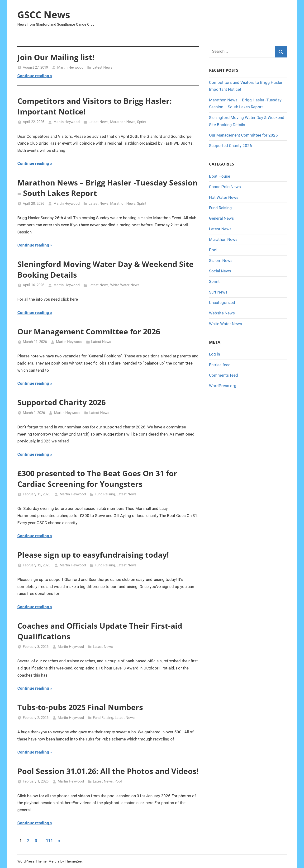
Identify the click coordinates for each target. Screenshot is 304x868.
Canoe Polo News (225, 187)
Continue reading (33, 76)
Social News (220, 271)
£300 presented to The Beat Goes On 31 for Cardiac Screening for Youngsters (97, 479)
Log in (214, 354)
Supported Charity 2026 (62, 402)
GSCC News (44, 15)
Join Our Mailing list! (56, 57)
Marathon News (123, 122)
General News (221, 218)
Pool (118, 781)
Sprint (142, 122)
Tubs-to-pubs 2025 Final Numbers (80, 707)
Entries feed (220, 365)
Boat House (220, 176)
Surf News (218, 292)
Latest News (102, 67)
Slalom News (221, 261)
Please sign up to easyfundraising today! (93, 555)
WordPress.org (223, 386)
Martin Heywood (70, 67)
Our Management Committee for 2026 (89, 331)
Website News (222, 313)
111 (49, 841)
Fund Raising (105, 494)
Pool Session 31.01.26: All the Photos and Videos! (108, 771)
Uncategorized (222, 303)
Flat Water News (224, 197)
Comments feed (223, 375)
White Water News (125, 285)
